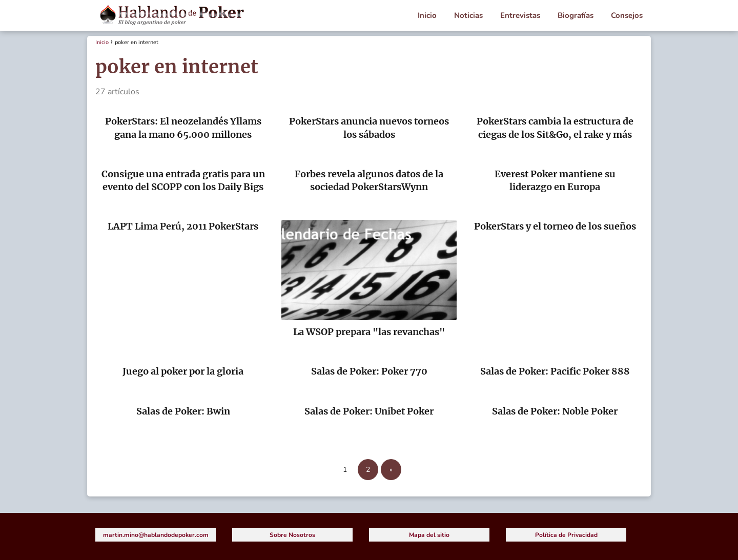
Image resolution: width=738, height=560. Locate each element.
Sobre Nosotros (292, 535)
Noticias (468, 15)
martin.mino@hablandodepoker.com (156, 535)
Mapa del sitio (429, 535)
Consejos (627, 15)
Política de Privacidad (566, 535)
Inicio (427, 15)
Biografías (576, 15)
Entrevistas (520, 15)
